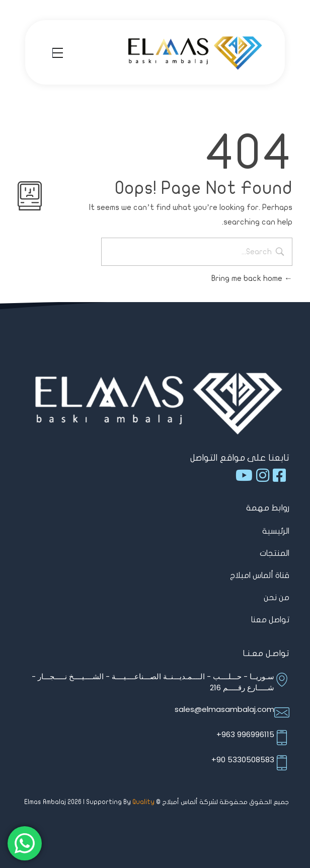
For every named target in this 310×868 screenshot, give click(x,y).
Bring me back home (252, 278)
